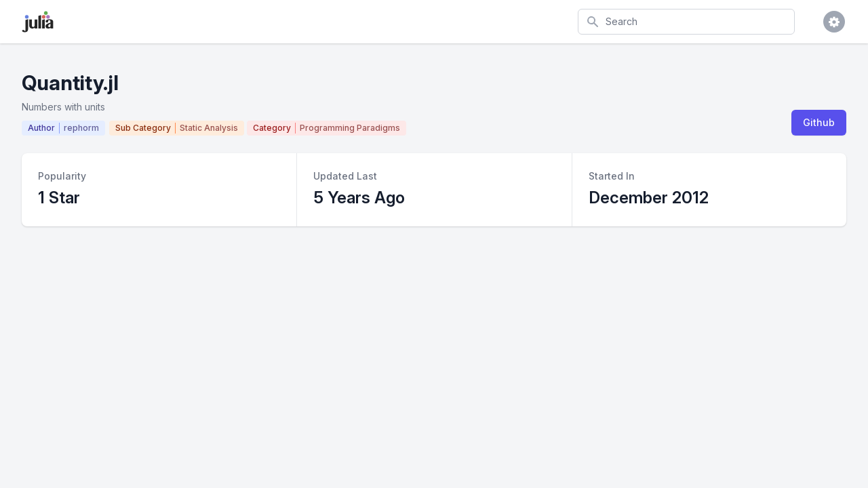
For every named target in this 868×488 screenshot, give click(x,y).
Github (819, 122)
